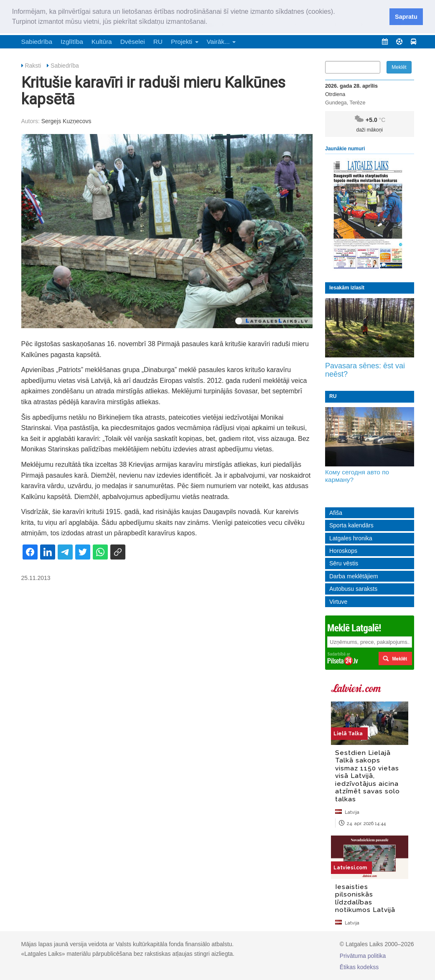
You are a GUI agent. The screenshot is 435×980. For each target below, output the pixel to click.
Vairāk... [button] (221, 42)
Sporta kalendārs (351, 525)
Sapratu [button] (406, 17)
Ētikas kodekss (359, 967)
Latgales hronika (351, 538)
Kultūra (102, 42)
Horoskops (343, 551)
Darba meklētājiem (354, 576)
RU (158, 42)
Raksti (33, 66)
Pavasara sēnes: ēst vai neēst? (365, 370)
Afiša (336, 513)
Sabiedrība (37, 42)
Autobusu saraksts (353, 589)
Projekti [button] (185, 42)
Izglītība (72, 42)
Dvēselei (133, 42)
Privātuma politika (363, 956)
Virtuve (338, 602)
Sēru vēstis (344, 563)
